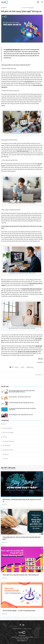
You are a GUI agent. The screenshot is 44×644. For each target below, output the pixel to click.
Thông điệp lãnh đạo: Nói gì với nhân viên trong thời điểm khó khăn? (22, 538)
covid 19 (17, 367)
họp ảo (23, 367)
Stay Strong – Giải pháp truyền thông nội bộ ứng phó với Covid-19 (22, 500)
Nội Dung (4, 437)
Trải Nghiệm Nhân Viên (7, 450)
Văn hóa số (5, 459)
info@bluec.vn (24, 641)
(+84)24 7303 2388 (24, 639)
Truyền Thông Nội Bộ (7, 428)
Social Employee (6, 446)
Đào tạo (4, 424)
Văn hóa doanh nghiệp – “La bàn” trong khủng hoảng (19, 611)
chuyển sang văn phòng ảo (13, 50)
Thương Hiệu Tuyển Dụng (8, 441)
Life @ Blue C (5, 454)
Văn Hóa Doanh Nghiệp (28, 8)
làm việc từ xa (30, 367)
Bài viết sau (39, 375)
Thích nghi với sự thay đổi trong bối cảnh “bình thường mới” (21, 575)
